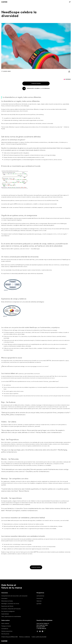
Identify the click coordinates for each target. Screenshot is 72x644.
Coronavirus (40, 599)
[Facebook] (40, 632)
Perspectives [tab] (40, 593)
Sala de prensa (5, 634)
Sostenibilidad (5, 614)
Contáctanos (5, 629)
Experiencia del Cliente (7, 606)
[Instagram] (37, 632)
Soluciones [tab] (5, 593)
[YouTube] (45, 632)
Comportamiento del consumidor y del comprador (14, 596)
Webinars (39, 601)
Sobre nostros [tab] (6, 620)
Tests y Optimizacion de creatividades (11, 617)
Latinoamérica (40, 596)
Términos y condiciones (25, 637)
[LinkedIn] (42, 632)
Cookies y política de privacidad (39, 637)
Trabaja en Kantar (6, 626)
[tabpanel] (18, 606)
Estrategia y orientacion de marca (10, 604)
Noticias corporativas (7, 631)
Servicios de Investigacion (8, 611)
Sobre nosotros (5, 624)
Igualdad (39, 604)
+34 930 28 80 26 (42, 629)
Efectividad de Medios (7, 601)
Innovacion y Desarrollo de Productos (11, 609)
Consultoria (4, 599)
